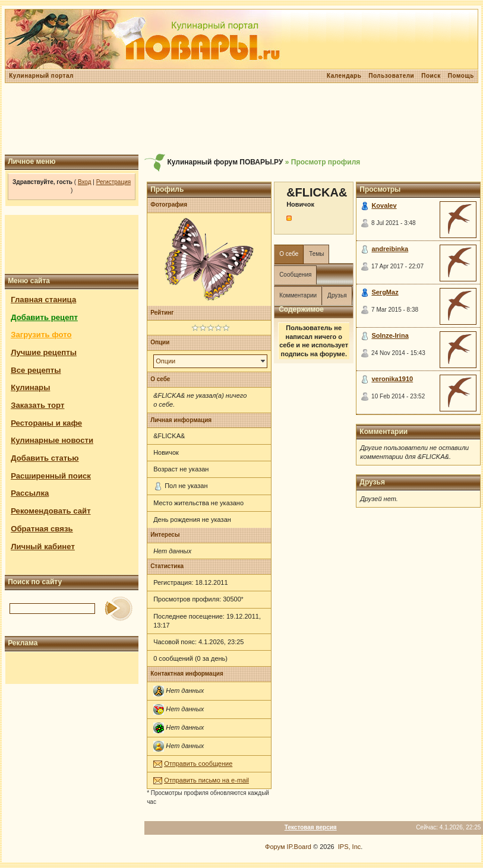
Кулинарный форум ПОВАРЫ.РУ (225, 162)
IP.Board (299, 847)
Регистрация (113, 182)
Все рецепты (36, 370)
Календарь (344, 76)
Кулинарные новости (52, 440)
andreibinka (390, 249)
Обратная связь (42, 529)
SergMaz (385, 292)
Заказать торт (37, 405)
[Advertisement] (241, 119)
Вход (85, 182)
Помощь (461, 76)
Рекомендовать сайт (50, 511)
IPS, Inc (350, 847)
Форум (275, 847)
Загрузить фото (41, 335)
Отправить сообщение (198, 764)
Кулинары (30, 387)
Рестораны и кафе (46, 423)
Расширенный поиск (51, 476)
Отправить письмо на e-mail (206, 780)
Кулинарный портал (41, 76)
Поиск (431, 76)
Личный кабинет (43, 547)
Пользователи (391, 76)
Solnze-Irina (390, 335)
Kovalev (384, 205)
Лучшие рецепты (44, 352)
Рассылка (30, 493)
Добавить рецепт (44, 317)
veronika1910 (392, 379)
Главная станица (43, 300)
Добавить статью (45, 458)
